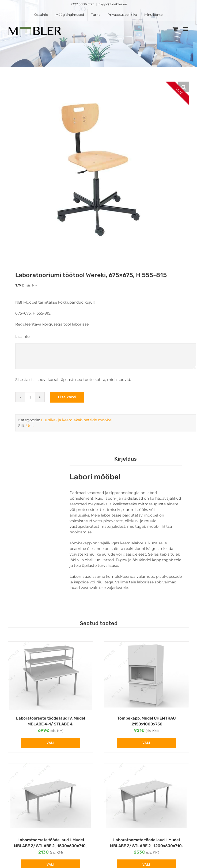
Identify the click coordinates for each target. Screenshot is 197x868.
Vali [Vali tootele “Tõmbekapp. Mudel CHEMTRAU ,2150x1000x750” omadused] (146, 743)
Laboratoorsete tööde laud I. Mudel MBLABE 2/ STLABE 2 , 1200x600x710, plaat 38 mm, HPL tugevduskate (146, 846)
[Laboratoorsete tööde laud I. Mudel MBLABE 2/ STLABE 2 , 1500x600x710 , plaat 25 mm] (51, 798)
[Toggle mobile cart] (175, 29)
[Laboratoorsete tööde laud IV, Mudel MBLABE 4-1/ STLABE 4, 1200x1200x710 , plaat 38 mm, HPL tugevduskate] (51, 676)
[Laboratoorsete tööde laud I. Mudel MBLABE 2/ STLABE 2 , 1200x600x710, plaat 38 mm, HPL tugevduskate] (146, 798)
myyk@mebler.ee (113, 4)
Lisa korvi (67, 397)
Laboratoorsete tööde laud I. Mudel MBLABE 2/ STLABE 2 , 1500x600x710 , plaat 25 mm (51, 846)
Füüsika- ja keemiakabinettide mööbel (77, 420)
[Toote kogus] (30, 397)
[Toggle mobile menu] (186, 29)
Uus (30, 426)
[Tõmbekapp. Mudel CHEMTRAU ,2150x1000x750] (146, 676)
